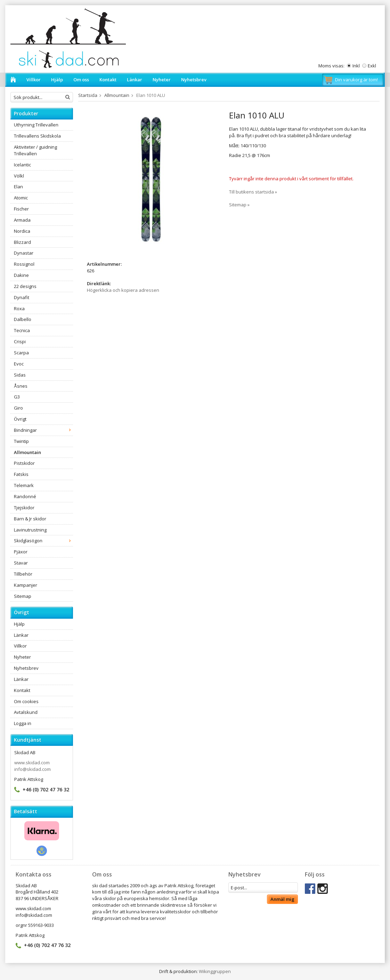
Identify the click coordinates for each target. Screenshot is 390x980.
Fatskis (21, 474)
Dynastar (24, 253)
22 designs (25, 286)
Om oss (81, 80)
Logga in (23, 723)
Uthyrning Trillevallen (36, 125)
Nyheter (162, 80)
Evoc (19, 364)
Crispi (20, 341)
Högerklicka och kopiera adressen (123, 290)
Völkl (19, 176)
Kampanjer (26, 585)
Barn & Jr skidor (30, 519)
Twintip (21, 441)
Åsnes (21, 386)
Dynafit (22, 297)
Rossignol (24, 264)
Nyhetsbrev (194, 80)
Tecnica (22, 330)
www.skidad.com (32, 763)
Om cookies (26, 701)
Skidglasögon (43, 541)
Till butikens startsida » (253, 192)
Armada (22, 220)
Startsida (88, 95)
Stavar (21, 563)
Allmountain (27, 452)
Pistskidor (24, 463)
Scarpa (21, 353)
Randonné (25, 496)
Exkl (372, 66)
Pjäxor (21, 552)
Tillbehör (23, 574)
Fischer (21, 209)
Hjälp (57, 80)
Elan (18, 187)
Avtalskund (26, 712)
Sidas (20, 375)
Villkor (34, 80)
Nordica (22, 231)
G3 (17, 397)
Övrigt (20, 419)
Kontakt (108, 80)
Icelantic (22, 165)
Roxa (19, 308)
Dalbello (23, 319)
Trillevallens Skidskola (37, 136)
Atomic (21, 198)
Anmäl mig (282, 899)
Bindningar (43, 430)
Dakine (21, 275)
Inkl (356, 66)
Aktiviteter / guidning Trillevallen (35, 150)
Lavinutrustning (30, 530)
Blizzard (22, 242)
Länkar (135, 80)
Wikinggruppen (215, 971)
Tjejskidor (24, 508)
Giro (18, 408)
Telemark (24, 485)
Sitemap (23, 596)
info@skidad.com (32, 769)
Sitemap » (239, 205)
